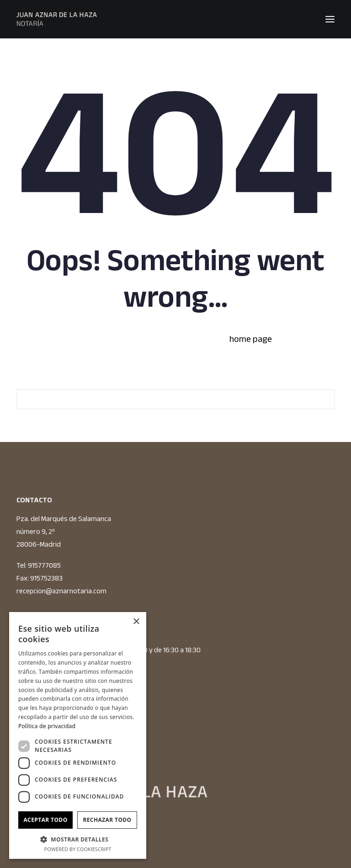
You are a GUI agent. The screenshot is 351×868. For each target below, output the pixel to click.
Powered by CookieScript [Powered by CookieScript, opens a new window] (78, 849)
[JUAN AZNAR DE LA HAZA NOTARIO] (57, 19)
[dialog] (78, 735)
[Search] (175, 399)
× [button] (136, 622)
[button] (330, 19)
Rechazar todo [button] (107, 820)
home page (251, 339)
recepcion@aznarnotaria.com (61, 591)
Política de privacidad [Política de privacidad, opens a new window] (47, 726)
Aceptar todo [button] (45, 820)
